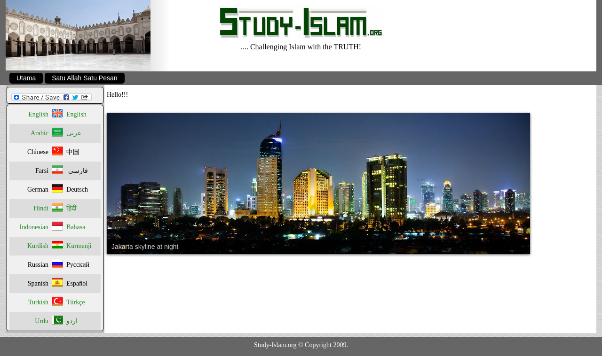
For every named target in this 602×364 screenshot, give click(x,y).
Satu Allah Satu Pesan (84, 78)
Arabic (40, 133)
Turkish (38, 302)
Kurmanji (79, 246)
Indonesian (34, 227)
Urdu (42, 321)
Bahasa (76, 227)
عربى (74, 133)
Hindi (41, 208)
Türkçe (76, 302)
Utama (26, 78)
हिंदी (71, 208)
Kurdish (38, 246)
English (38, 114)
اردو (72, 321)
